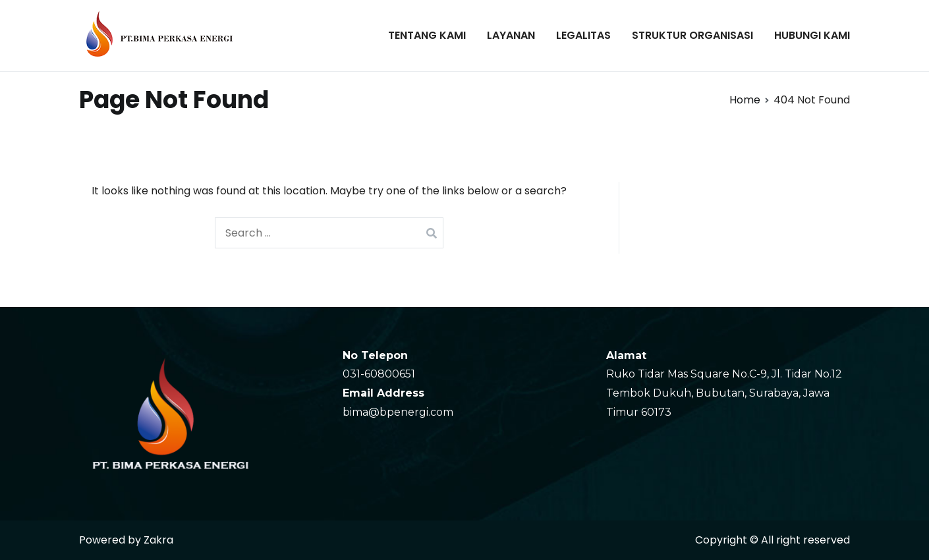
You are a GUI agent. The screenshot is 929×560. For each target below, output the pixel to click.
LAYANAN (511, 35)
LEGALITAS (583, 35)
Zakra (158, 540)
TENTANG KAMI (427, 35)
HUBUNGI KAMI (812, 35)
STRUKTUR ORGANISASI (692, 35)
